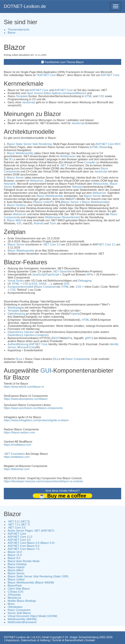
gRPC (89, 338)
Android (38, 223)
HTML (88, 96)
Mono (11, 604)
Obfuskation (15, 607)
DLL (11, 159)
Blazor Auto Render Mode (24, 561)
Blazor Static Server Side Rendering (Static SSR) (38, 576)
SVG (67, 284)
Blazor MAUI (15, 220)
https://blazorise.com (17, 469)
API (73, 199)
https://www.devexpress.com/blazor (26, 399)
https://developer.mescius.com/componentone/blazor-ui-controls (43, 481)
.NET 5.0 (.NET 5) (19, 521)
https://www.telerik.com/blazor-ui (24, 387)
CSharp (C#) (15, 592)
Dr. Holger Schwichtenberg (82, 637)
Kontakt (90, 640)
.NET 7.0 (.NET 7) (19, 524)
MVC (118, 144)
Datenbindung (16, 314)
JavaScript (29, 102)
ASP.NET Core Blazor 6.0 (24, 546)
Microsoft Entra (27, 347)
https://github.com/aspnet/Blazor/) (66, 93)
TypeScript (53, 274)
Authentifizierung (18, 344)
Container (41, 335)
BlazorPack (15, 586)
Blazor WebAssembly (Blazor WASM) (31, 582)
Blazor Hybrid (16, 567)
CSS (101, 96)
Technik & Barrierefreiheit (67, 640)
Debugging (85, 281)
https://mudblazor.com (18, 445)
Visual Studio (16, 281)
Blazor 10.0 (15, 552)
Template (22, 96)
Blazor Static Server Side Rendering (29, 144)
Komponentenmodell (20, 287)
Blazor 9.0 (14, 558)
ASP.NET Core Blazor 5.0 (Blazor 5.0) (31, 543)
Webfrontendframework (22, 622)
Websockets (101, 184)
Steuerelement (71, 217)
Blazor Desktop (16, 205)
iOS (19, 223)
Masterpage (15, 308)
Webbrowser (68, 156)
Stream (104, 147)
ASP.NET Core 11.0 (20, 537)
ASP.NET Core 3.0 (19, 540)
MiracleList (14, 598)
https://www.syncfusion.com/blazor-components (33, 408)
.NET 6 (64, 165)
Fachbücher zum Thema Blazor (64, 62)
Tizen (53, 223)
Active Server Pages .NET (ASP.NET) (31, 531)
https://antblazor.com (17, 457)
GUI (46, 370)
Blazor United (43, 202)
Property (74, 314)
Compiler (90, 162)
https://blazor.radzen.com (19, 432)
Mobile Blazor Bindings (22, 601)
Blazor (12, 33)
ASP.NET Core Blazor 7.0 (24, 549)
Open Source (35, 93)
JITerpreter (14, 595)
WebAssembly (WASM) (22, 619)
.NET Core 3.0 (52, 244)
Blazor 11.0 (15, 555)
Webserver (37, 181)
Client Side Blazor (19, 589)
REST (56, 338)
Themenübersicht (18, 30)
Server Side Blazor (19, 613)
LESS (34, 284)
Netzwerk (10, 184)
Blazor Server (15, 178)
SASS (43, 284)
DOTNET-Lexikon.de (25, 6)
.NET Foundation (14, 454)
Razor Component (46, 287)
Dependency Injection (21, 332)
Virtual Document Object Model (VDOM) (32, 616)
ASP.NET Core (46, 75)
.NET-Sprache (61, 271)
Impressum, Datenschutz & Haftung (28, 640)
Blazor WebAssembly (20, 153)
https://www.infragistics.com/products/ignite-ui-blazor (36, 420)
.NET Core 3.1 (107, 244)
